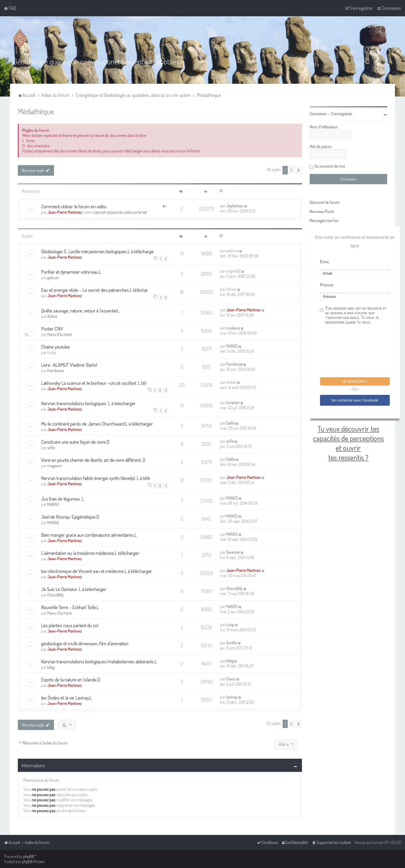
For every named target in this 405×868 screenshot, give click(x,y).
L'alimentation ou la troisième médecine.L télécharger (90, 553)
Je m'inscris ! (355, 381)
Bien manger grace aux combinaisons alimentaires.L (89, 535)
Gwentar (233, 552)
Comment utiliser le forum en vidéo (74, 206)
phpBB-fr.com (33, 862)
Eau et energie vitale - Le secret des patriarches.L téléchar (95, 290)
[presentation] (359, 352)
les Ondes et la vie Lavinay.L (67, 698)
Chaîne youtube (55, 347)
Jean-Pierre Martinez (65, 212)
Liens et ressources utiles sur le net (120, 212)
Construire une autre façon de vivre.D (75, 442)
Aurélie (232, 643)
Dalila (231, 423)
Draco (231, 679)
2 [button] (291, 170)
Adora (52, 316)
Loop (230, 625)
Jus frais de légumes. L (63, 499)
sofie (51, 448)
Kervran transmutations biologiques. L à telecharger (88, 403)
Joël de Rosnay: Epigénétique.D (70, 517)
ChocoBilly (56, 595)
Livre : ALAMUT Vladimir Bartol (69, 365)
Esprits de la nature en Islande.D (71, 679)
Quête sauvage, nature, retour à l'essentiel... (81, 310)
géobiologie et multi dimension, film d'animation (85, 643)
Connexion (318, 114)
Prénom (327, 285)
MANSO (232, 346)
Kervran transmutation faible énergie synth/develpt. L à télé (96, 478)
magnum (55, 466)
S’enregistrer (342, 114)
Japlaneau (235, 206)
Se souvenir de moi (330, 166)
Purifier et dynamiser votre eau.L (71, 272)
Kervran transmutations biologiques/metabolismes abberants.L (99, 661)
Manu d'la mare (60, 334)
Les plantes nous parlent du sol (70, 625)
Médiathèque (36, 111)
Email (325, 262)
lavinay (232, 697)
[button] (299, 170)
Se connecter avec (355, 400)
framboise (55, 371)
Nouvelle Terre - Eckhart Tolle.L (70, 607)
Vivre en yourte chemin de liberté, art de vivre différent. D (93, 460)
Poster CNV (52, 329)
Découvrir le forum (325, 202)
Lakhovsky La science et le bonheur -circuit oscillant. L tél (94, 383)
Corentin (233, 403)
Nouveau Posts (322, 211)
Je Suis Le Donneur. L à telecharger (74, 589)
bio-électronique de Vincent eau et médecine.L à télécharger (97, 571)
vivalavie (233, 328)
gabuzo (53, 278)
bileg (51, 667)
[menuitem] (10, 8)
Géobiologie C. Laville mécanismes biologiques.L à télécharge (97, 251)
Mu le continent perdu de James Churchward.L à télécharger (97, 424)
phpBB (29, 856)
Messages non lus (324, 220)
